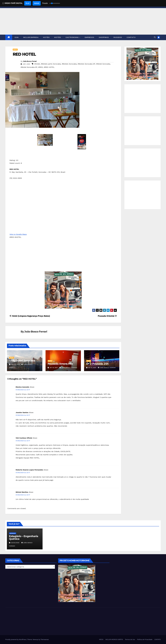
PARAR (37, 3)
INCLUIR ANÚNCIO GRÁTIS (114, 639)
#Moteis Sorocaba (69, 64)
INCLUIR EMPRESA (31, 37)
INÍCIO (101, 639)
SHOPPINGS (104, 37)
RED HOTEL (24, 54)
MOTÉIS (58, 37)
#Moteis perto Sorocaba (51, 64)
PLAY (28, 3)
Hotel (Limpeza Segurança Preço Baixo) (30, 316)
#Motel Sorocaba (103, 64)
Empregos (13, 533)
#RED (41, 67)
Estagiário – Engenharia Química (24, 537)
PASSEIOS (118, 37)
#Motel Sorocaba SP (29, 67)
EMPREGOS (89, 37)
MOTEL (15, 50)
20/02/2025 (16, 543)
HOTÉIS (46, 37)
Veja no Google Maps (18, 234)
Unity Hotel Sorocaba (22, 361)
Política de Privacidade (145, 639)
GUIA (17, 37)
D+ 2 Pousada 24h (97, 364)
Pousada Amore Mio (60, 364)
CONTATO (131, 37)
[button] (155, 37)
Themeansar (45, 639)
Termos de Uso (130, 639)
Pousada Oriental (107, 316)
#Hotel (37, 64)
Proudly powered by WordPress (16, 639)
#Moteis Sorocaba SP (86, 64)
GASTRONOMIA (72, 37)
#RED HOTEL (49, 67)
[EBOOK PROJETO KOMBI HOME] (63, 290)
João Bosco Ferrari (30, 61)
